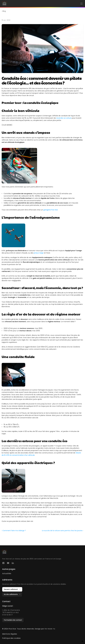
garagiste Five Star (51, 210)
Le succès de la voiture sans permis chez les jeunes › (63, 531)
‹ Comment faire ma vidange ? (14, 531)
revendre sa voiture (64, 118)
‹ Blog (4, 11)
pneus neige (39, 253)
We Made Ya (50, 629)
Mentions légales (10, 634)
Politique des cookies (11, 638)
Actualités (7, 573)
